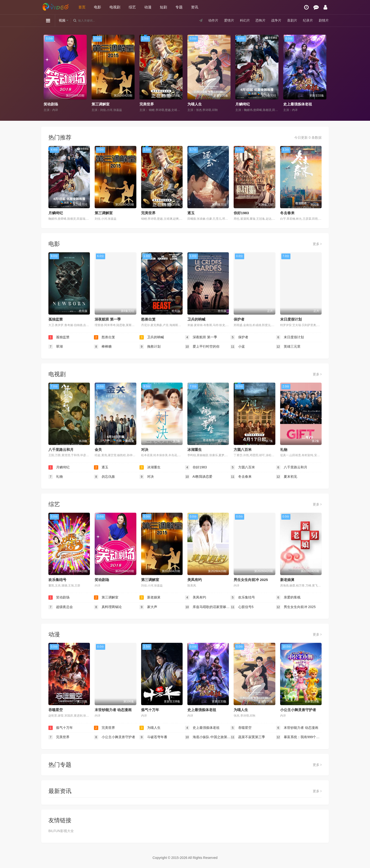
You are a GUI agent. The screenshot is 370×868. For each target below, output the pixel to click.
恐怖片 (260, 20)
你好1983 (241, 213)
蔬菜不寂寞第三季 (248, 737)
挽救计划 (150, 347)
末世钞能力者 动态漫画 (113, 710)
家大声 (148, 607)
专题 (179, 7)
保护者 (239, 319)
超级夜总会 (61, 607)
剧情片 (324, 20)
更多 (317, 244)
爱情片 (229, 20)
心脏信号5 (242, 607)
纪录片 (308, 20)
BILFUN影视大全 (61, 831)
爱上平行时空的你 (202, 347)
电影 (98, 7)
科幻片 (245, 20)
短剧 (163, 7)
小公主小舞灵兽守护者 (298, 710)
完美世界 (147, 104)
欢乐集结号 (57, 580)
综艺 (132, 7)
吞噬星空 (56, 710)
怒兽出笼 (148, 319)
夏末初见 (287, 477)
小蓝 (238, 347)
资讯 (195, 7)
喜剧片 (292, 20)
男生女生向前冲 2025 (251, 580)
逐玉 (191, 213)
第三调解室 (101, 104)
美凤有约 (195, 580)
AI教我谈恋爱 (199, 477)
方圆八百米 (243, 450)
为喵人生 (195, 104)
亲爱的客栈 (288, 598)
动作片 (213, 20)
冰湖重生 (195, 450)
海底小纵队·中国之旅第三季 (208, 737)
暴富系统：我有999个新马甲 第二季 (299, 737)
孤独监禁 (56, 319)
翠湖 (56, 347)
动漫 (148, 7)
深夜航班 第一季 (108, 319)
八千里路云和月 (61, 450)
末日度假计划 (291, 319)
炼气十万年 (150, 710)
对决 (145, 450)
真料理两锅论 (108, 607)
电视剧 (115, 7)
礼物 (284, 450)
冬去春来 (287, 213)
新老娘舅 (287, 580)
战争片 (276, 20)
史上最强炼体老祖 (298, 104)
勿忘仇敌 (104, 477)
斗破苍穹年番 (153, 737)
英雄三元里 (288, 347)
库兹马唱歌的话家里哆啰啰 (208, 607)
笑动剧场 (51, 104)
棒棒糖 (103, 347)
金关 (98, 450)
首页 (82, 7)
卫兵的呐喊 (196, 319)
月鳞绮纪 (243, 104)
